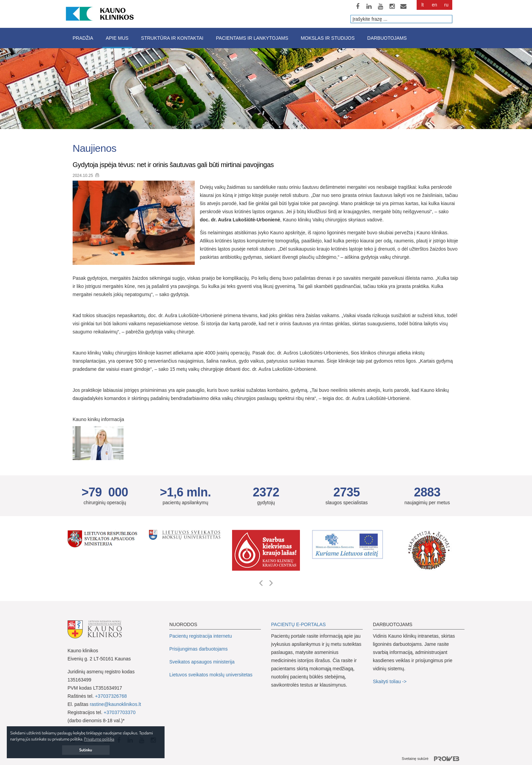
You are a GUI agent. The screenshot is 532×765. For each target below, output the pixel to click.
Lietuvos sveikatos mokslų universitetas (211, 675)
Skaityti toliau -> (390, 681)
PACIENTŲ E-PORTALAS (298, 624)
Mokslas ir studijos (328, 38)
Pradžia (83, 38)
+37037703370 (120, 712)
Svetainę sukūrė (433, 759)
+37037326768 (111, 696)
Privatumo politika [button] (99, 739)
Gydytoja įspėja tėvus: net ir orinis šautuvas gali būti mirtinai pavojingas (173, 165)
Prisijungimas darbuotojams (198, 649)
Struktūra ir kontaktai (172, 38)
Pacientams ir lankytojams (252, 38)
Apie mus (117, 38)
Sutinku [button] (86, 750)
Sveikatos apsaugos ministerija (202, 662)
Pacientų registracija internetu (201, 636)
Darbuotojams (387, 38)
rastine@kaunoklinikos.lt (115, 704)
